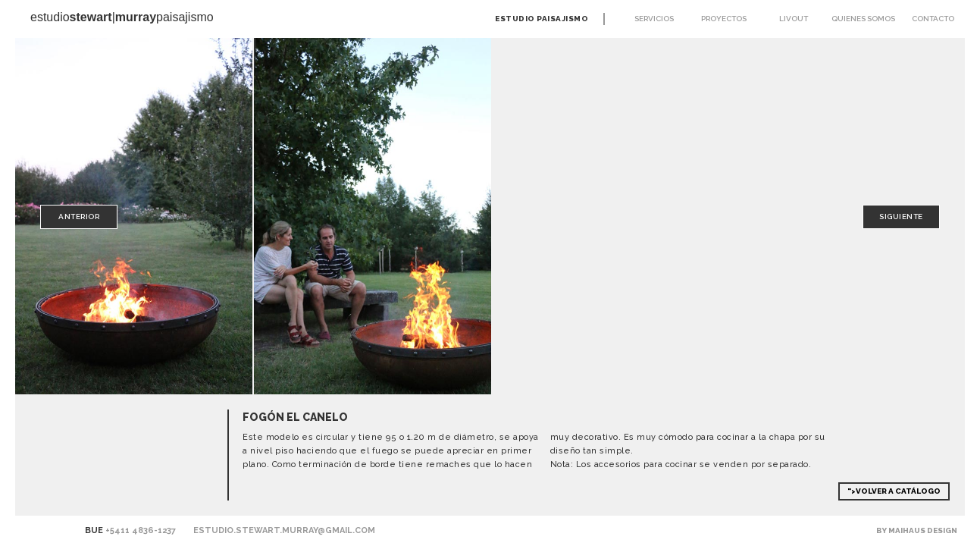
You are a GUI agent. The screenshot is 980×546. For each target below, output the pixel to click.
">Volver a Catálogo (894, 491)
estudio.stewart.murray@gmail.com (284, 530)
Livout (794, 19)
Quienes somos (863, 19)
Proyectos (724, 19)
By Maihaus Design (917, 530)
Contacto (933, 19)
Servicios (654, 19)
